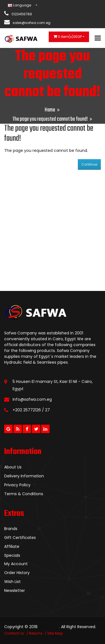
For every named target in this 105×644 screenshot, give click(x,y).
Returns (36, 633)
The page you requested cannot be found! (50, 119)
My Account (16, 564)
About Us (13, 467)
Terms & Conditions (24, 494)
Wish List (12, 582)
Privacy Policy (17, 485)
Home (50, 110)
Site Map (55, 633)
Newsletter (15, 590)
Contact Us (14, 633)
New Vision (49, 627)
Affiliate (12, 546)
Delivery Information (24, 476)
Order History (17, 573)
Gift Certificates (20, 538)
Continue (89, 164)
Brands (11, 529)
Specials (12, 555)
